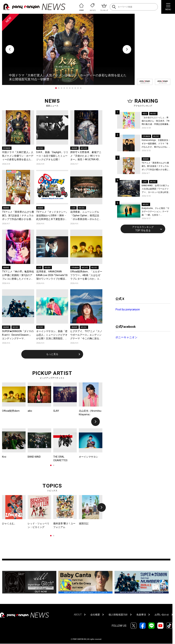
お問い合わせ (162, 615)
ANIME (75, 148)
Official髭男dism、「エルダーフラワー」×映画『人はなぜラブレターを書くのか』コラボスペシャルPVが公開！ (86, 275)
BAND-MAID (34, 457)
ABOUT (78, 615)
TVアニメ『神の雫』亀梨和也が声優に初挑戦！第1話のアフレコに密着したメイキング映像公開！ (18, 275)
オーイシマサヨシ (88, 457)
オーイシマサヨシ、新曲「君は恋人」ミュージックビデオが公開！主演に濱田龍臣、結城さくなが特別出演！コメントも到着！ (52, 335)
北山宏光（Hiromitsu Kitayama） (90, 413)
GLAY (56, 411)
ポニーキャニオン (126, 337)
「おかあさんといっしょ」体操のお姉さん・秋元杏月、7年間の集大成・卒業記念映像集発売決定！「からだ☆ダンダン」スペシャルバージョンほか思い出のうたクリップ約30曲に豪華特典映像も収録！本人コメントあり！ (156, 121)
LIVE (74, 208)
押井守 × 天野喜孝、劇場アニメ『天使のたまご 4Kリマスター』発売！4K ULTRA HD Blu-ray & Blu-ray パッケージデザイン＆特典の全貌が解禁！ (86, 156)
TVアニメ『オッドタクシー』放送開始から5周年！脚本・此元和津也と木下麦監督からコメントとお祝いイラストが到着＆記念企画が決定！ (52, 216)
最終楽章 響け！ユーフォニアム (64, 525)
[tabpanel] (68, 49)
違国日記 (84, 523)
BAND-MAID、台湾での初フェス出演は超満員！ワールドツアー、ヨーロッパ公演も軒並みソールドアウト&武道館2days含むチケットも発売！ (155, 189)
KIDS (145, 114)
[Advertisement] (141, 264)
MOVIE (84, 148)
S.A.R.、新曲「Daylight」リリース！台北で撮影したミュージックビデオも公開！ (52, 156)
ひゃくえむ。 (9, 523)
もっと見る (52, 354)
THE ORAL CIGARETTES (60, 459)
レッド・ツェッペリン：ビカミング (38, 525)
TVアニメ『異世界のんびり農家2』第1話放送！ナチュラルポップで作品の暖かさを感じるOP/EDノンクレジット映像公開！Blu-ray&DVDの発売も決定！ (18, 216)
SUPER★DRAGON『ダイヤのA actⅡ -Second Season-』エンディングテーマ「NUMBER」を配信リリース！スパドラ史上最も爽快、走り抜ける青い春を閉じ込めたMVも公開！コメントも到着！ (18, 335)
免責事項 (141, 615)
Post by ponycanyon (128, 309)
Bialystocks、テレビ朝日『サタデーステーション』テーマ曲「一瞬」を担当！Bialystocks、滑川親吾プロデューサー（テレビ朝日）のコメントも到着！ (156, 212)
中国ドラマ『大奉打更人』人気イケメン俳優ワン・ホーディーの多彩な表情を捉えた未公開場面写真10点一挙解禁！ (18, 156)
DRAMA (7, 148)
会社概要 (95, 615)
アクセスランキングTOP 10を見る (143, 229)
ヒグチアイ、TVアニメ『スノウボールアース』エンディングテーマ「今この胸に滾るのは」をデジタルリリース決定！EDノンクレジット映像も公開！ (86, 335)
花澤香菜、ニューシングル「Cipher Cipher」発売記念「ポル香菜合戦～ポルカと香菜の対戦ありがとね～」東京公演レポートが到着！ (86, 216)
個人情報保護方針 (118, 615)
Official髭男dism (11, 411)
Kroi (4, 457)
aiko (30, 411)
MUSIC (40, 148)
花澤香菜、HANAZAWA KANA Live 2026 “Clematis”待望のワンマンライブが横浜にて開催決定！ (52, 275)
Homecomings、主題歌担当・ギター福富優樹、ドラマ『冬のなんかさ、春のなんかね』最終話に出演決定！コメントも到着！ (156, 144)
